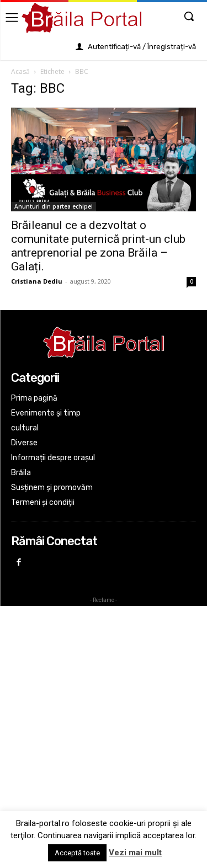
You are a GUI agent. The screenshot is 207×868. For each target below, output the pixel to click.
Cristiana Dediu (37, 281)
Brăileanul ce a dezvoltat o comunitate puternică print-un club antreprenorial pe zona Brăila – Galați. (98, 246)
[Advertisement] (104, 714)
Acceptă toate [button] (77, 853)
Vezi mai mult (135, 853)
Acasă (20, 71)
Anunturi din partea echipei (54, 206)
